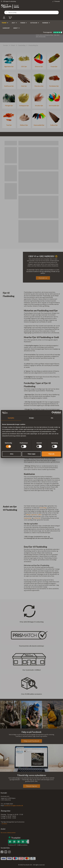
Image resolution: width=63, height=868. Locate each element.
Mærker (45, 23)
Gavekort (6, 28)
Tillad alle (51, 454)
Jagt (13, 23)
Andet (16, 28)
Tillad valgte (31, 454)
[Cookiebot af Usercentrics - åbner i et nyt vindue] (53, 413)
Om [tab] (52, 418)
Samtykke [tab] (11, 418)
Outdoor (34, 23)
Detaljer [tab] (31, 418)
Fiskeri (23, 23)
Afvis (12, 454)
